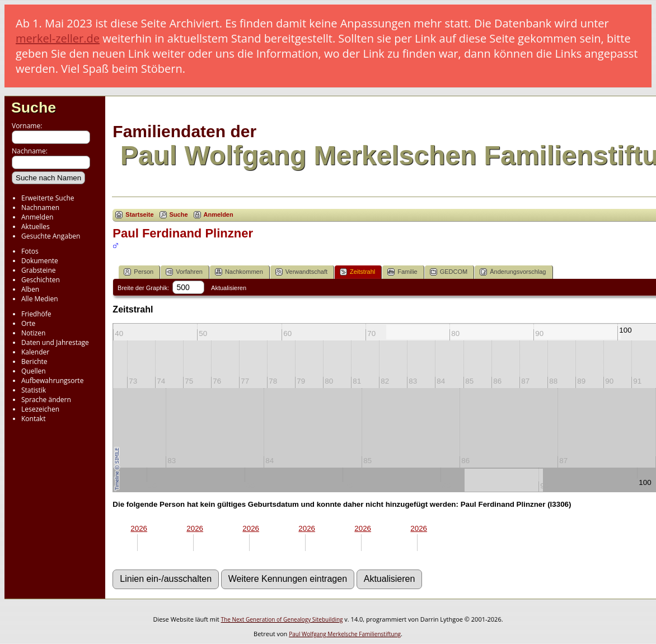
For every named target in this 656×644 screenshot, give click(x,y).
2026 (139, 528)
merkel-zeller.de (58, 38)
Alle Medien (40, 299)
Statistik (34, 390)
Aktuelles (36, 227)
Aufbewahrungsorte (52, 381)
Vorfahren (184, 272)
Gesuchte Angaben (51, 236)
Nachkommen (239, 272)
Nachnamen (40, 207)
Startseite (139, 214)
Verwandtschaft (301, 272)
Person (139, 272)
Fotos (30, 251)
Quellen (34, 371)
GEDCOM (449, 272)
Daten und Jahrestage (55, 342)
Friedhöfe (36, 314)
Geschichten (41, 280)
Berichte (34, 361)
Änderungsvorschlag (513, 272)
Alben (30, 289)
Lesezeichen (40, 409)
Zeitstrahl (357, 272)
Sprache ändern (46, 400)
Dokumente (40, 261)
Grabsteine (39, 270)
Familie (402, 272)
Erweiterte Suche (48, 198)
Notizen (33, 333)
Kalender (35, 352)
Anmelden (37, 217)
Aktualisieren (229, 288)
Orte (28, 323)
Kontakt (33, 419)
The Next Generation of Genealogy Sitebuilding (282, 619)
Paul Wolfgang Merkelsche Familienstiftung (345, 634)
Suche (34, 108)
